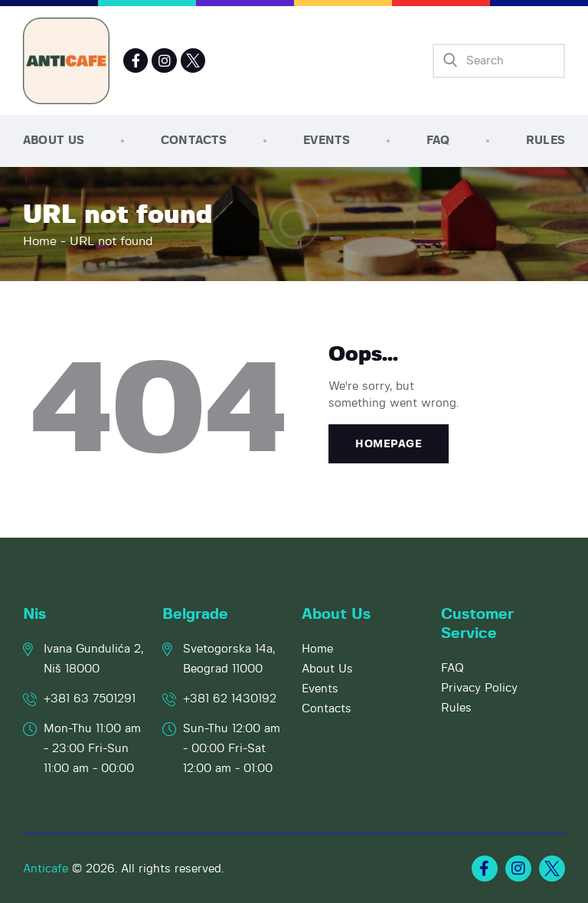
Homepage (389, 444)
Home (40, 241)
